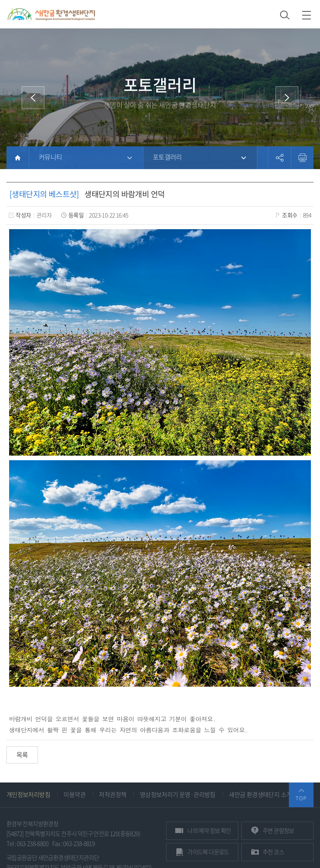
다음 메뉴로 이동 (287, 98)
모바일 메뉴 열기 (307, 15)
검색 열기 (285, 15)
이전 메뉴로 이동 (33, 98)
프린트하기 (302, 158)
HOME (18, 158)
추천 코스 (273, 852)
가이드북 (208, 852)
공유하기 (279, 158)
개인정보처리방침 (28, 794)
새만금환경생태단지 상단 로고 (51, 14)
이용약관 (74, 794)
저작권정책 (112, 794)
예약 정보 (209, 831)
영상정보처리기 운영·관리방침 (178, 794)
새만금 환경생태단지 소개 (260, 794)
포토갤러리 (167, 157)
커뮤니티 (51, 157)
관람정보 (278, 831)
